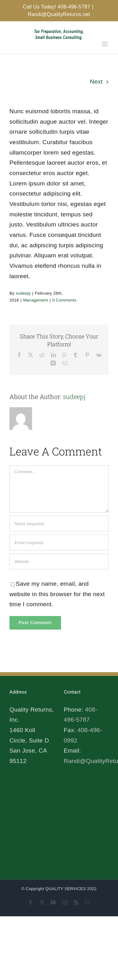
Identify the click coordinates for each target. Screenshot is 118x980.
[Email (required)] (59, 543)
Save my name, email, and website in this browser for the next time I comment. (57, 594)
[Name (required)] (59, 524)
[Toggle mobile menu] (105, 44)
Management (36, 300)
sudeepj (23, 293)
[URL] (59, 561)
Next (96, 82)
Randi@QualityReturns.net (59, 14)
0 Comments (64, 300)
